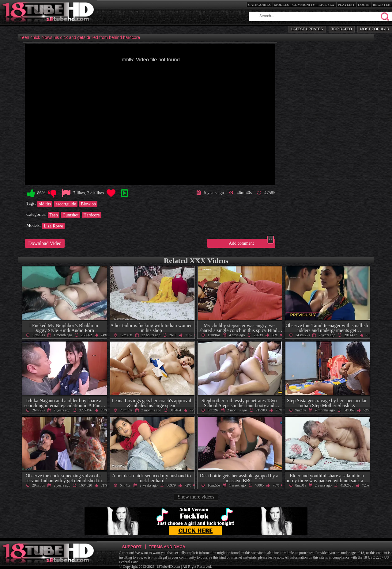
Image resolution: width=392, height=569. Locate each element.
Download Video (45, 243)
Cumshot (71, 215)
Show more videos (196, 497)
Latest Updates (307, 29)
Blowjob (89, 204)
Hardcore (92, 215)
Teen (54, 215)
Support (132, 547)
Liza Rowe (53, 226)
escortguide (66, 204)
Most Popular (375, 29)
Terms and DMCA (167, 547)
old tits (45, 204)
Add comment (251, 242)
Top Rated (342, 29)
